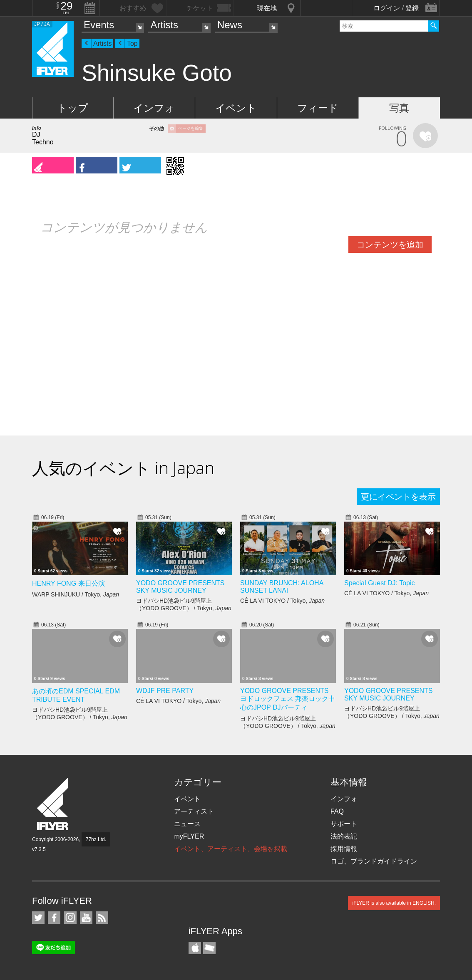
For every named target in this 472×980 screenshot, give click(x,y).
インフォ (154, 108)
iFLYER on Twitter (38, 918)
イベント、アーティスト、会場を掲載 (231, 849)
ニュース (187, 824)
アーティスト (194, 811)
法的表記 (344, 836)
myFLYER (189, 836)
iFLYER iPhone (195, 948)
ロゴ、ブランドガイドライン (374, 861)
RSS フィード (102, 918)
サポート (344, 824)
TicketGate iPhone (209, 948)
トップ (73, 108)
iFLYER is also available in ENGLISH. (394, 903)
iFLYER (53, 804)
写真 (399, 108)
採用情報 (344, 849)
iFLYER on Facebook (54, 918)
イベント (236, 108)
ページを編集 (191, 128)
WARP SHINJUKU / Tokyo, (76, 594)
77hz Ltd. (96, 839)
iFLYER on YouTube (86, 918)
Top (132, 43)
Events (99, 25)
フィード (318, 108)
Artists (164, 25)
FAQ (337, 811)
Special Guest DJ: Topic (380, 583)
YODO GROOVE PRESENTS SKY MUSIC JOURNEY (180, 587)
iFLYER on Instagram (70, 918)
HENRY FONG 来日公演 (68, 583)
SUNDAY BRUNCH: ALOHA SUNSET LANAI (282, 587)
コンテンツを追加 (390, 245)
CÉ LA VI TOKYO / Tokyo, (282, 601)
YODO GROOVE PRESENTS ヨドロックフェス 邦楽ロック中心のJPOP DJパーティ (288, 699)
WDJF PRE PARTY (165, 691)
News (230, 25)
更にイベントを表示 (398, 497)
